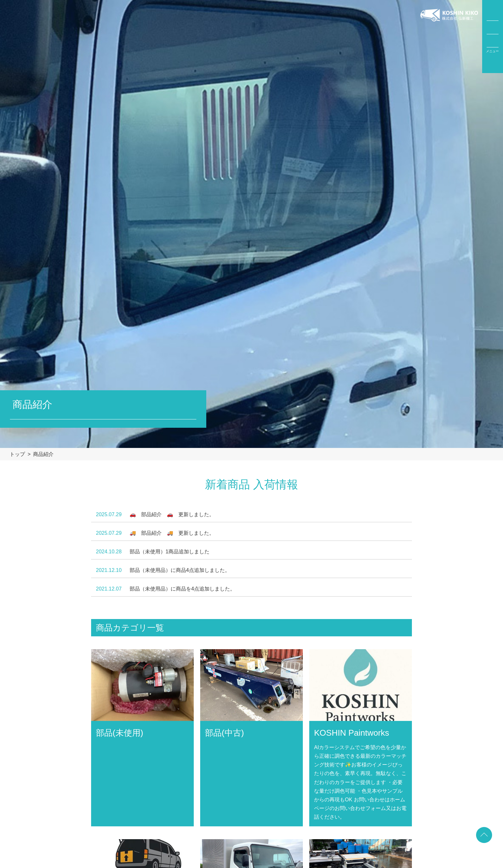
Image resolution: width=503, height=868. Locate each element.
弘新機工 (449, 36)
